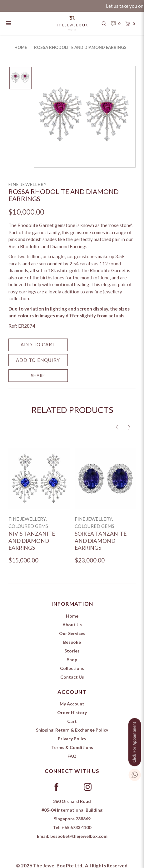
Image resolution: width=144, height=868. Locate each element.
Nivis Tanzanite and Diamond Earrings (32, 541)
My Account (72, 704)
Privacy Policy (72, 739)
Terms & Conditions (72, 747)
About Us (72, 625)
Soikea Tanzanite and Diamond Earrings (101, 541)
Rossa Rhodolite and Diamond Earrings (80, 47)
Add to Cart (38, 344)
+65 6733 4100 (76, 827)
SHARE (38, 375)
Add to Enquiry (38, 360)
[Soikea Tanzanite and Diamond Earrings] (105, 479)
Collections (72, 668)
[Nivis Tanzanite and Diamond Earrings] (39, 479)
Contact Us (72, 677)
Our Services (72, 633)
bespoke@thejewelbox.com (79, 836)
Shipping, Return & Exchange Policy (72, 730)
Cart (72, 721)
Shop (72, 659)
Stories (72, 651)
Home (21, 47)
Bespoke (72, 642)
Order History (72, 712)
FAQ (72, 756)
